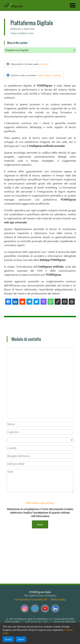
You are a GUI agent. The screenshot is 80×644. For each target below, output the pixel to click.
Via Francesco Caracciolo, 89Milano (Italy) (40, 599)
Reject (21, 639)
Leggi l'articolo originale (49, 75)
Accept (8, 639)
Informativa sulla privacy (40, 503)
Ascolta (44, 64)
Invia (40, 524)
